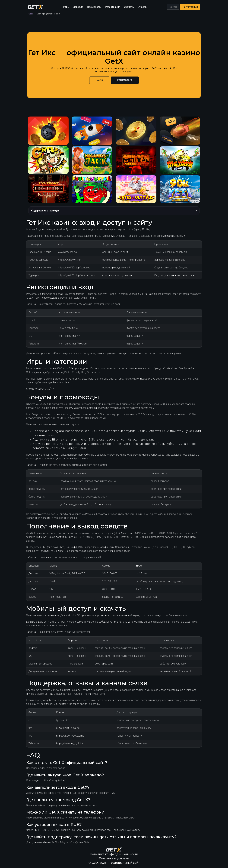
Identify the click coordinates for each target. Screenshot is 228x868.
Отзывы (142, 7)
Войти (173, 7)
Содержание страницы (45, 211)
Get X (31, 14)
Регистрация (113, 7)
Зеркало (78, 7)
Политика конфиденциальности (114, 854)
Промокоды (94, 7)
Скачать (129, 7)
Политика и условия (114, 858)
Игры (66, 7)
